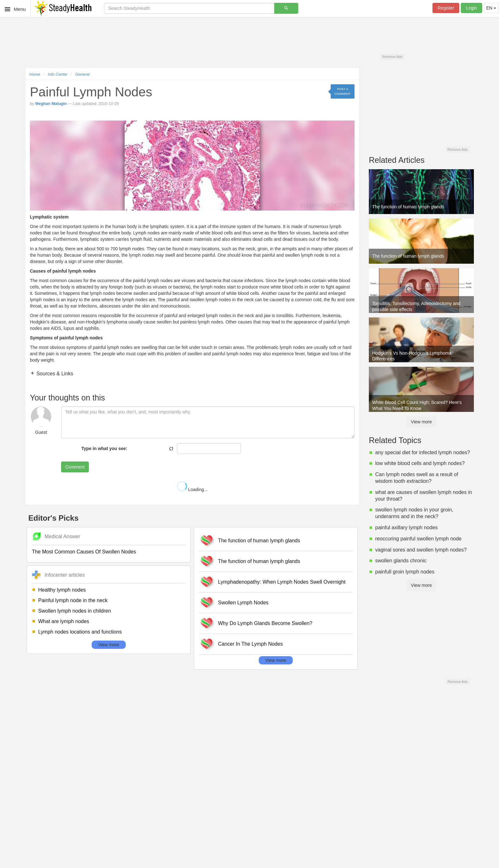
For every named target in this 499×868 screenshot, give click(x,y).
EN (491, 8)
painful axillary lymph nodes (407, 528)
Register (446, 8)
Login (471, 8)
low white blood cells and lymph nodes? (420, 463)
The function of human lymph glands (259, 541)
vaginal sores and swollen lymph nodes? (421, 550)
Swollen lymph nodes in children (75, 611)
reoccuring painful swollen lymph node (418, 539)
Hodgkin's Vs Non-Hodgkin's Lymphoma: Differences (413, 356)
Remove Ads (392, 57)
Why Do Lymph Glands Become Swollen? (265, 623)
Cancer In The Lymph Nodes (250, 644)
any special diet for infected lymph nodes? (423, 452)
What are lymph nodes (64, 621)
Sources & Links (54, 374)
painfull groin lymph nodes (405, 572)
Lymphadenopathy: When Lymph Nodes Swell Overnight (282, 582)
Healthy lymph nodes (62, 590)
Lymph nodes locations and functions (80, 632)
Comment (75, 467)
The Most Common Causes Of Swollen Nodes (84, 552)
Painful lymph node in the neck (73, 600)
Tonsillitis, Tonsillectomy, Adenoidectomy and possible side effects (416, 306)
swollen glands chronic (401, 561)
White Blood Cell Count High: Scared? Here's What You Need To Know (417, 405)
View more (109, 645)
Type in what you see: (104, 448)
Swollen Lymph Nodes (243, 603)
